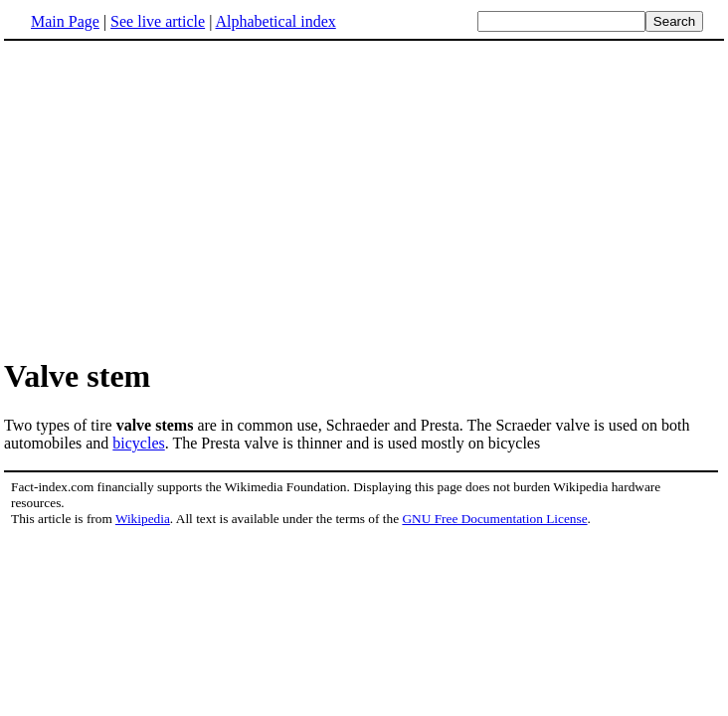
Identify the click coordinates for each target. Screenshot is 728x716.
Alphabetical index (275, 21)
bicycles (138, 443)
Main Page (65, 21)
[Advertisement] (364, 198)
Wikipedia (143, 519)
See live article (158, 21)
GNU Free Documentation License (494, 519)
